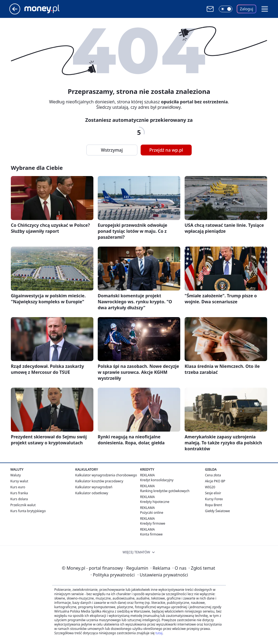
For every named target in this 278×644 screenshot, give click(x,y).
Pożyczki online (152, 513)
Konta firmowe (151, 534)
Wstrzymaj (112, 150)
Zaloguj (247, 9)
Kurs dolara (19, 499)
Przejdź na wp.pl (166, 150)
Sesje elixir (213, 493)
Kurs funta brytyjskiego (28, 511)
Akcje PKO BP (215, 481)
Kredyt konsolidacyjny (157, 480)
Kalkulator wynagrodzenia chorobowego (106, 475)
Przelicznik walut (23, 505)
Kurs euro (18, 487)
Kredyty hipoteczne (155, 502)
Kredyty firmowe (153, 523)
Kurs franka (19, 493)
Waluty (16, 475)
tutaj (159, 633)
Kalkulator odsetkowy (92, 493)
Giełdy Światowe (217, 511)
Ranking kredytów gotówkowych (165, 491)
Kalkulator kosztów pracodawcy (99, 481)
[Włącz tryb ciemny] (226, 9)
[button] (265, 9)
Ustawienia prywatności (163, 575)
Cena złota (213, 475)
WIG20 (210, 487)
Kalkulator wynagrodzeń (94, 487)
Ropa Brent (214, 505)
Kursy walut (19, 481)
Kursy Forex (214, 499)
